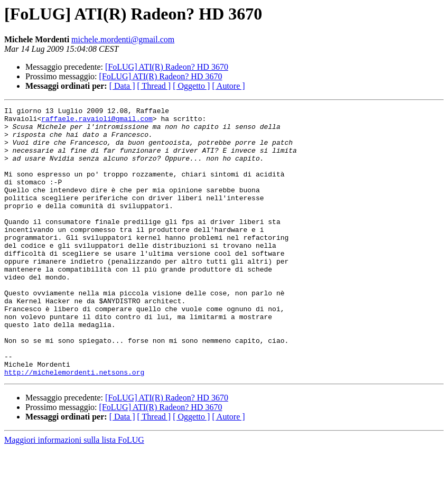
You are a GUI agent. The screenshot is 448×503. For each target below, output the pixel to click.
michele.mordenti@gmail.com (123, 39)
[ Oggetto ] (191, 86)
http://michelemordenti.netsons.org (74, 426)
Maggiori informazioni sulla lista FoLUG (74, 494)
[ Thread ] (154, 86)
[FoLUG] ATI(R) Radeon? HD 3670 (167, 67)
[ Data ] (122, 86)
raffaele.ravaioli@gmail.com (97, 122)
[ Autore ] (228, 86)
